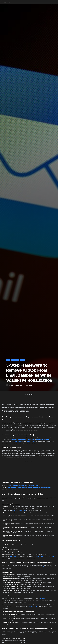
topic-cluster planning (16, 442)
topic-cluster (41, 514)
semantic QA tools (33, 607)
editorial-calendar (50, 557)
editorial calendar (30, 442)
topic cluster (42, 599)
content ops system (15, 557)
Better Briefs (14, 440)
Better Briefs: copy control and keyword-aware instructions (24, 486)
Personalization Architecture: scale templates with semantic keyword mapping (30, 488)
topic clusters (40, 557)
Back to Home (6, 2)
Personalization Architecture (26, 440)
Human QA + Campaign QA (43, 440)
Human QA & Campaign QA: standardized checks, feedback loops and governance (30, 491)
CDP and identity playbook (19, 511)
